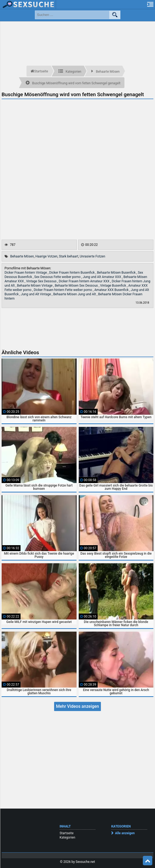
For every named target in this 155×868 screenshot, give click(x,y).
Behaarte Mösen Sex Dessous (77, 286)
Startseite (67, 833)
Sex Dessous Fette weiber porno (58, 277)
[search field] (72, 15)
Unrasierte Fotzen (93, 256)
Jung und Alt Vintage (36, 294)
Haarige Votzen (47, 256)
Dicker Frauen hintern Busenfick (72, 273)
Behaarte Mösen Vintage (35, 286)
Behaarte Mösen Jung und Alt (75, 294)
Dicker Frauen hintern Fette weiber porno (63, 290)
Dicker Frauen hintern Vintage (26, 273)
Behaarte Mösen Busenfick (117, 273)
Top (148, 861)
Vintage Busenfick (113, 286)
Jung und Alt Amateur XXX (102, 277)
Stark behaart (69, 256)
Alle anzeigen (125, 833)
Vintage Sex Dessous (42, 281)
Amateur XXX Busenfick (112, 290)
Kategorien (67, 837)
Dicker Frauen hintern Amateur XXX (84, 281)
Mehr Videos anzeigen (78, 706)
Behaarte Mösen (22, 256)
